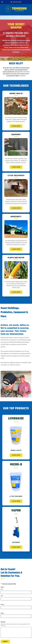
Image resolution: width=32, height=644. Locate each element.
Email (2, 613)
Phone (3, 604)
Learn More (16, 126)
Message (3, 622)
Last (2, 596)
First (2, 589)
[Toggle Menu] (2, 2)
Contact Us (23, 76)
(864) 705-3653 (24, 72)
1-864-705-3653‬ (16, 2)
